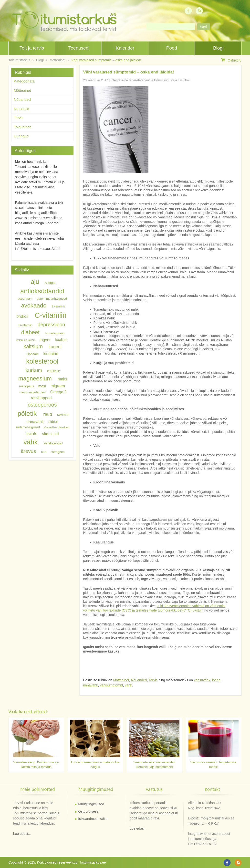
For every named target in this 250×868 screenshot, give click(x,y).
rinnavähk (91, 685)
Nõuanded (139, 680)
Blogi (218, 48)
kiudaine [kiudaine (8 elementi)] (51, 353)
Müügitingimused (91, 804)
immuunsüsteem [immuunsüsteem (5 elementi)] (26, 340)
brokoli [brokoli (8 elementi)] (22, 316)
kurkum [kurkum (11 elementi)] (34, 370)
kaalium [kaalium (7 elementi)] (61, 340)
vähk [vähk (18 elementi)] (31, 442)
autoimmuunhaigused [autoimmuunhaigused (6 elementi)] (52, 299)
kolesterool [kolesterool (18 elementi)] (42, 361)
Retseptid (22, 109)
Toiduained (23, 127)
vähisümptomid (111, 685)
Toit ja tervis (32, 48)
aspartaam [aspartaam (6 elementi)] (25, 299)
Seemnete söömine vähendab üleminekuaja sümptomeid (154, 765)
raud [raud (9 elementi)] (48, 414)
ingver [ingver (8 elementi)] (45, 339)
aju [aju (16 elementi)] (35, 282)
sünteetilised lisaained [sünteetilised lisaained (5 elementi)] (56, 427)
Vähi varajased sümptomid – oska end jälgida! (106, 60)
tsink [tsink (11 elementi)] (31, 434)
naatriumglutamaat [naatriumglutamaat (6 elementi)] (33, 392)
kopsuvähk (202, 680)
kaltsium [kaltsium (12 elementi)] (33, 346)
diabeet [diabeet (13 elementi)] (30, 332)
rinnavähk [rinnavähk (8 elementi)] (35, 422)
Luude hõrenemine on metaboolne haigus (95, 765)
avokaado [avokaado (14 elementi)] (34, 305)
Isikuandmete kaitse (93, 819)
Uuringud (21, 136)
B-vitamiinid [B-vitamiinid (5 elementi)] (58, 306)
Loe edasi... (22, 834)
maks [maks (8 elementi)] (62, 379)
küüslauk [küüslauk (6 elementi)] (53, 371)
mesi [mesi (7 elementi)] (42, 386)
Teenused (78, 48)
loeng (216, 680)
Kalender (125, 48)
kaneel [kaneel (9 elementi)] (55, 347)
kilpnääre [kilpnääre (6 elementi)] (32, 354)
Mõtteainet (57, 60)
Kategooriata (24, 81)
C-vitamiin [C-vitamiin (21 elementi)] (51, 315)
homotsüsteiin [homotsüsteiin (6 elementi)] (55, 333)
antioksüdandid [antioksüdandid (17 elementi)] (42, 291)
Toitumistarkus (19, 60)
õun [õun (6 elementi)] (44, 452)
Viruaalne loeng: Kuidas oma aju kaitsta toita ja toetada (36, 765)
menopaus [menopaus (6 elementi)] (26, 386)
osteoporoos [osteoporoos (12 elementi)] (42, 404)
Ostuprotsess (88, 811)
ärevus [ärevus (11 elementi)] (28, 451)
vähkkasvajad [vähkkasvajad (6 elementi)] (53, 443)
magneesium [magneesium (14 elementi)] (35, 378)
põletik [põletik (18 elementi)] (27, 414)
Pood (172, 48)
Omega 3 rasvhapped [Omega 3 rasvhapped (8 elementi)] (49, 395)
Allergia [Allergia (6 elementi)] (50, 283)
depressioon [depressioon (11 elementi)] (51, 324)
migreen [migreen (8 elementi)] (58, 386)
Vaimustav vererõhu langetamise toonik (213, 765)
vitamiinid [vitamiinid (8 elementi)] (50, 434)
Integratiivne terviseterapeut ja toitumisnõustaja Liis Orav (151, 80)
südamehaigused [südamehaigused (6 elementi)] (28, 427)
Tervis (153, 680)
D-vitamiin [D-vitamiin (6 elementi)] (26, 325)
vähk (128, 685)
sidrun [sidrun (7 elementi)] (53, 422)
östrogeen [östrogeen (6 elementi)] (58, 452)
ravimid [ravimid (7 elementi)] (63, 415)
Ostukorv (231, 60)
